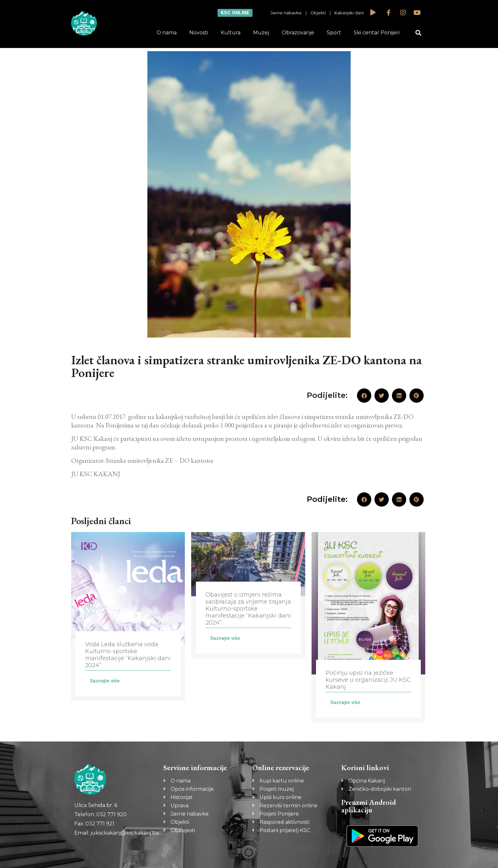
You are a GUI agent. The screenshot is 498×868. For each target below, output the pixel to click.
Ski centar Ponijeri (377, 33)
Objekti (318, 13)
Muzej (261, 33)
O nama (167, 33)
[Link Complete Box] (128, 616)
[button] (418, 33)
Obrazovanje (298, 33)
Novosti (199, 33)
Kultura (231, 33)
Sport (334, 33)
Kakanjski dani (349, 13)
